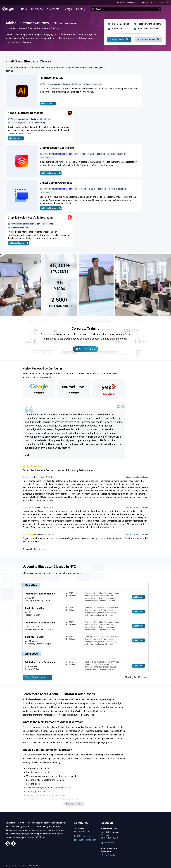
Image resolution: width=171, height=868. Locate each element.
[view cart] (154, 2)
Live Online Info (109, 855)
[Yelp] (8, 844)
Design (68, 9)
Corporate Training (149, 39)
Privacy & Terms (33, 865)
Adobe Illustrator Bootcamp (137, 477)
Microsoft (53, 9)
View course (48, 103)
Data (24, 9)
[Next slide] (123, 407)
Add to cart (138, 597)
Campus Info (108, 843)
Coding (81, 9)
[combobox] (126, 9)
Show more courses (37, 677)
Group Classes (120, 39)
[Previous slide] (119, 407)
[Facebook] (13, 844)
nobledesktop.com (65, 154)
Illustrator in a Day (35, 608)
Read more (25, 133)
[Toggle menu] (167, 9)
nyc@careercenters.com (85, 840)
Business (37, 9)
